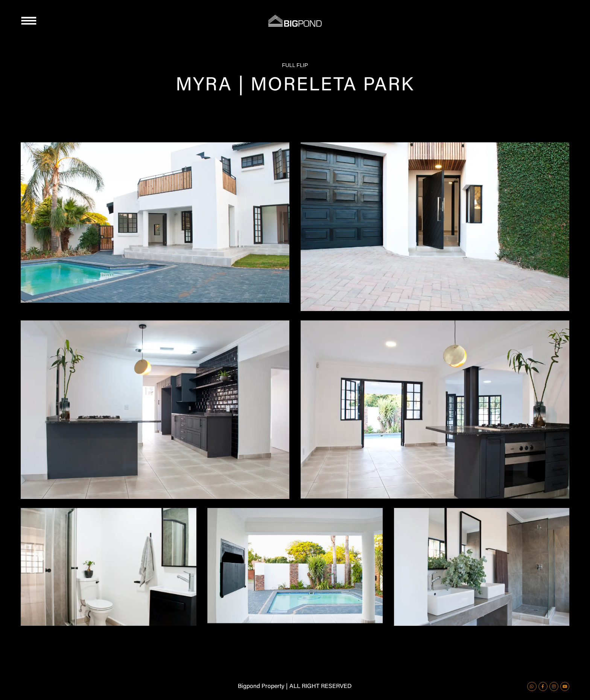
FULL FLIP (295, 65)
